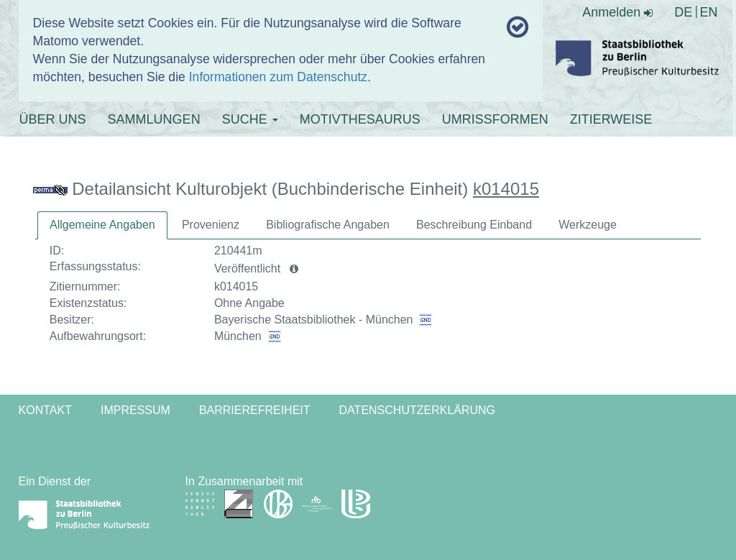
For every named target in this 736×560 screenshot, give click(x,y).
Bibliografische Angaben (328, 225)
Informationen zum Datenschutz (278, 77)
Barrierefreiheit (255, 410)
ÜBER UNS (53, 119)
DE (683, 12)
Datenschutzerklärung (418, 410)
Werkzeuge (588, 225)
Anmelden (617, 12)
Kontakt (45, 410)
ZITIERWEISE (611, 119)
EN (708, 12)
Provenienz (211, 225)
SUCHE (250, 119)
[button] (294, 269)
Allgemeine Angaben (102, 225)
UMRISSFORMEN (495, 119)
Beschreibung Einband (474, 225)
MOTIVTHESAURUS (360, 119)
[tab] (102, 225)
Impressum (135, 410)
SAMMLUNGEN (154, 119)
